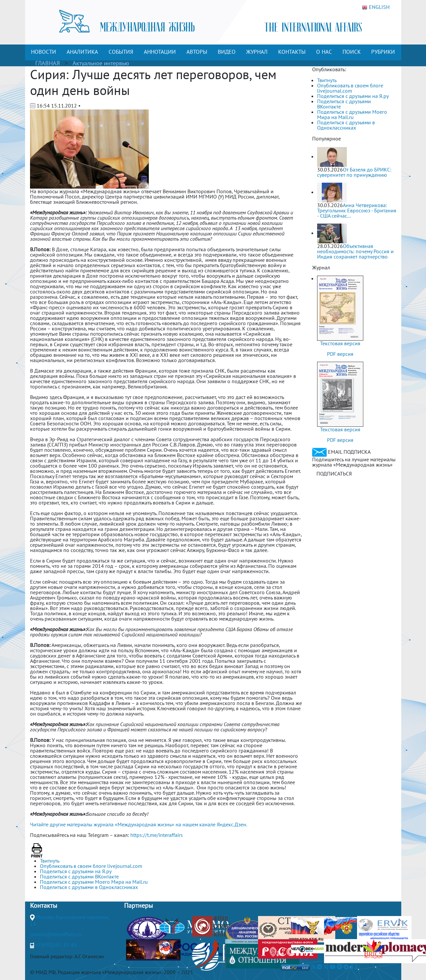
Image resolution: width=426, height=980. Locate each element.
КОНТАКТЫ (292, 52)
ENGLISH (376, 7)
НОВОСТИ (44, 52)
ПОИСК (352, 52)
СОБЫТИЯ (121, 52)
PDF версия (340, 354)
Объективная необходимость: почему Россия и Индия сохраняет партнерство (355, 251)
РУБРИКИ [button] (383, 52)
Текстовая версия (340, 343)
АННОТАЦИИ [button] (160, 52)
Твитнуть (327, 80)
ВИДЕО (227, 52)
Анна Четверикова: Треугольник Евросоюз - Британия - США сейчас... (357, 210)
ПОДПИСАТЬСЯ (334, 474)
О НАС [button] (324, 52)
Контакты (44, 905)
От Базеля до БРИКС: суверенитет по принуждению (354, 172)
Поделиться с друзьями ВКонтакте (344, 104)
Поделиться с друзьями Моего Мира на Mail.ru (352, 114)
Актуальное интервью (101, 63)
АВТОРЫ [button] (197, 52)
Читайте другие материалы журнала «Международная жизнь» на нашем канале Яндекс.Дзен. (139, 824)
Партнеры (138, 905)
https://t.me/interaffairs (157, 835)
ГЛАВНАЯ (48, 63)
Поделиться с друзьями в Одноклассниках (346, 125)
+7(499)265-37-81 (56, 945)
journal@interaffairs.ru (56, 934)
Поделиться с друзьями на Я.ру (353, 96)
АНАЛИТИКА (82, 52)
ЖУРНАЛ (257, 52)
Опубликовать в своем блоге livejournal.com (350, 88)
